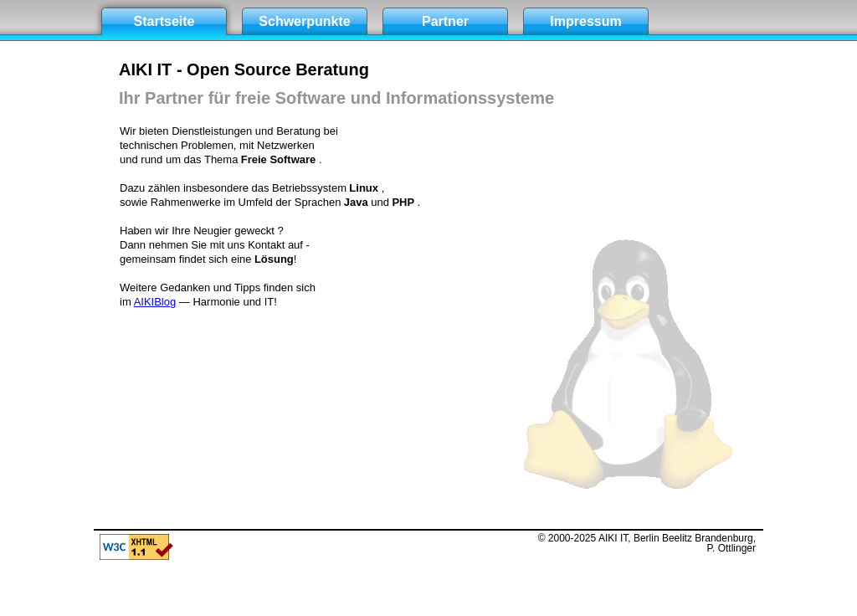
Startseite (164, 21)
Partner (445, 21)
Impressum (585, 21)
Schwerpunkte (304, 21)
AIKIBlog (155, 302)
